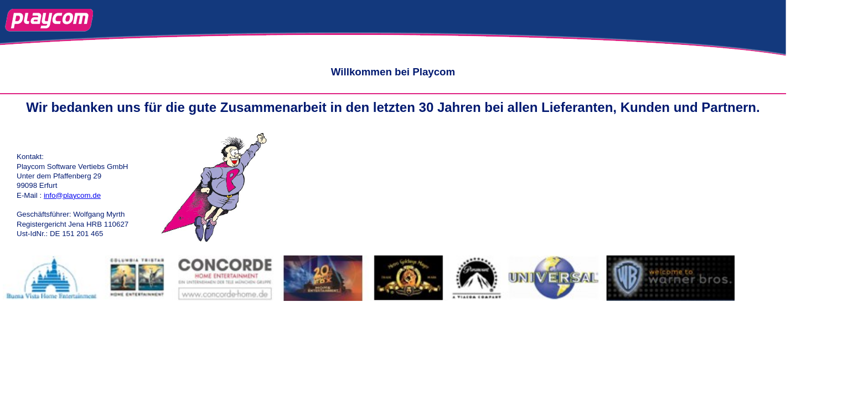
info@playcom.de (72, 195)
